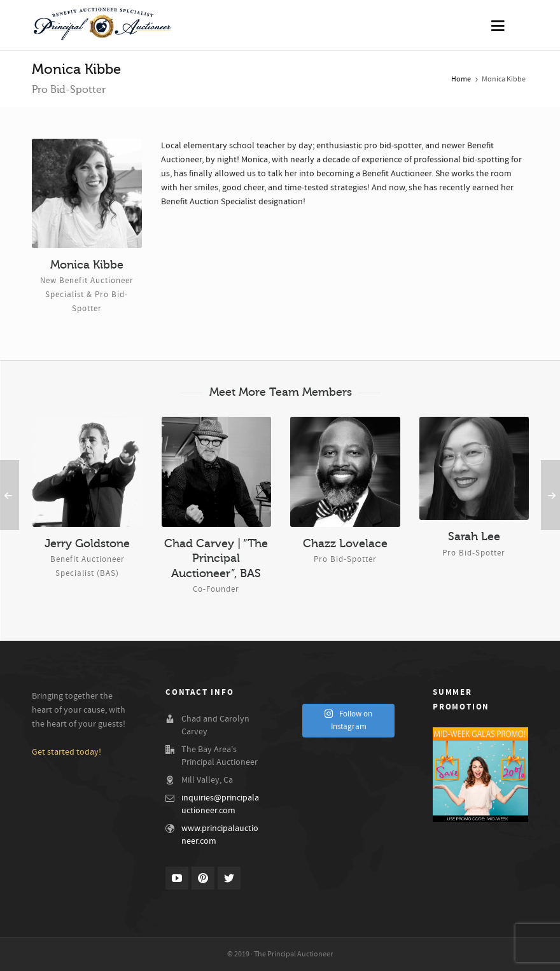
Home (461, 79)
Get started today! (66, 752)
